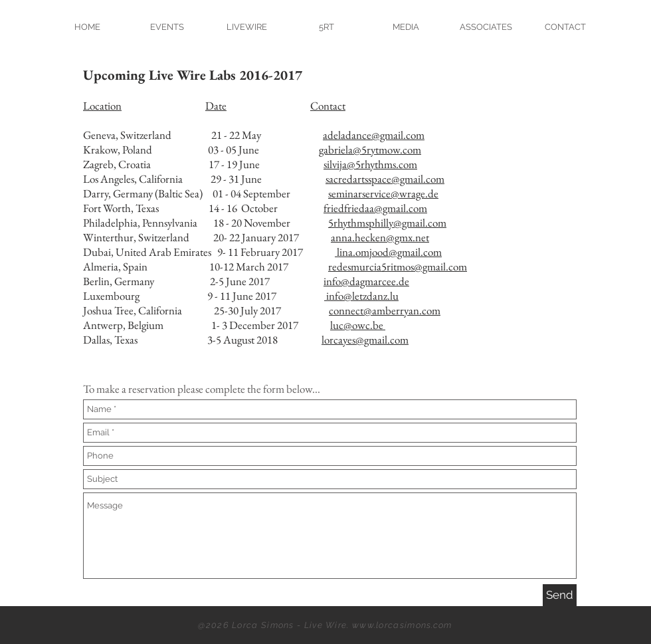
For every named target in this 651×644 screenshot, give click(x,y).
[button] (406, 27)
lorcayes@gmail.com (365, 340)
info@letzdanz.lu (362, 296)
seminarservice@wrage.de (383, 193)
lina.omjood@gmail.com (389, 252)
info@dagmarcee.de (366, 281)
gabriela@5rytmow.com (370, 150)
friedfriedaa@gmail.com (375, 208)
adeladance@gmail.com (374, 135)
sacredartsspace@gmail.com (385, 179)
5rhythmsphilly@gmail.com (387, 223)
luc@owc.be (358, 325)
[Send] (560, 595)
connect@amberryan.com (385, 310)
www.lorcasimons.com (402, 625)
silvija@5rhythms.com (370, 164)
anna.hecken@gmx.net (380, 237)
